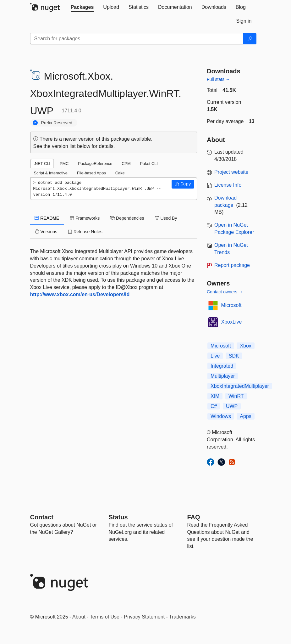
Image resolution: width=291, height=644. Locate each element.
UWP (232, 406)
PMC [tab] (64, 164)
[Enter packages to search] (137, 39)
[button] (183, 184)
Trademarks (182, 617)
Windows (221, 416)
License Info (228, 185)
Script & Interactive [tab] (51, 173)
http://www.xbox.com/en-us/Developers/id (80, 294)
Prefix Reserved (57, 123)
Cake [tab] (120, 173)
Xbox (245, 346)
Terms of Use (105, 617)
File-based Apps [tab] (91, 173)
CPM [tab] (126, 164)
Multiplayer (223, 376)
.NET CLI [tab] (42, 164)
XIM (215, 396)
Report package (232, 265)
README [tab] (47, 218)
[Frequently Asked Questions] (194, 517)
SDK (234, 356)
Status (118, 517)
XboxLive (232, 322)
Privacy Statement (144, 617)
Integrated (222, 366)
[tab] (82, 7)
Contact (42, 517)
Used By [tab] (166, 218)
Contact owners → (225, 292)
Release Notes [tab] (85, 232)
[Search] (250, 39)
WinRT (236, 396)
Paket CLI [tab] (149, 164)
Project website (231, 172)
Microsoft (231, 305)
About (79, 617)
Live (215, 356)
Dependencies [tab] (127, 218)
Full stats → (218, 79)
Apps (245, 416)
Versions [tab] (46, 232)
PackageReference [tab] (95, 164)
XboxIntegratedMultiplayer (240, 386)
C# (214, 406)
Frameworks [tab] (85, 218)
